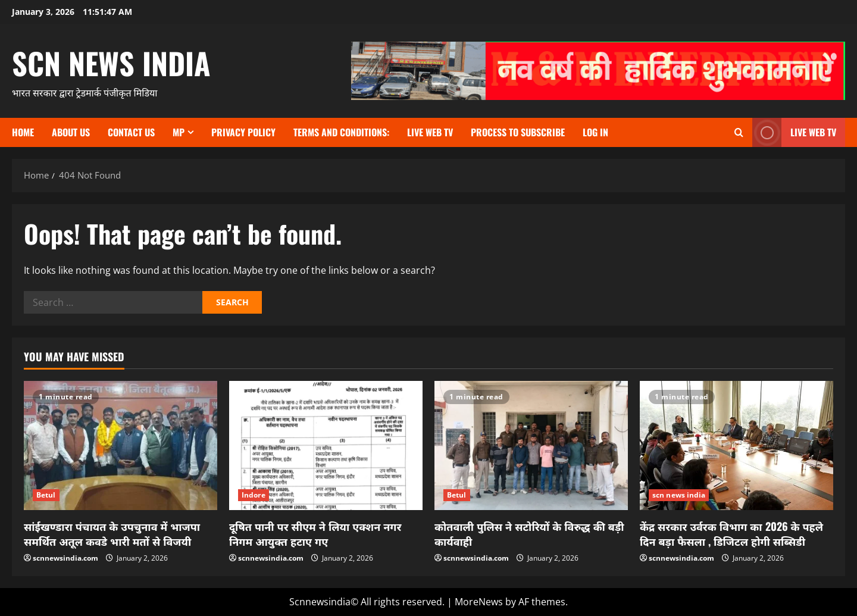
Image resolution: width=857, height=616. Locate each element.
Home (23, 132)
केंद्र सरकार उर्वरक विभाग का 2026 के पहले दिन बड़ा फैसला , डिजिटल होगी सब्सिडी (731, 534)
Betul (46, 495)
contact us (131, 132)
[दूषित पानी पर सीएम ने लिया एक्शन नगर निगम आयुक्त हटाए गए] (326, 445)
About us (71, 132)
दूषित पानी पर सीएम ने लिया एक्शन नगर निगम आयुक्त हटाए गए (315, 534)
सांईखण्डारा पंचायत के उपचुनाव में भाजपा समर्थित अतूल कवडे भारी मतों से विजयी (112, 534)
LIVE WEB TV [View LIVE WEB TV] (794, 132)
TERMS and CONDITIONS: (341, 132)
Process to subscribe (518, 132)
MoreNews (479, 602)
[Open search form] (739, 132)
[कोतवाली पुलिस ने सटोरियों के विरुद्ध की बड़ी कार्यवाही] (531, 445)
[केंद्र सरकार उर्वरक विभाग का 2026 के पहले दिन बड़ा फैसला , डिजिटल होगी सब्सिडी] (736, 445)
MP (179, 132)
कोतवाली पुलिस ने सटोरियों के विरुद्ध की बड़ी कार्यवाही (529, 534)
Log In (595, 132)
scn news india (111, 62)
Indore (254, 495)
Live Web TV (430, 132)
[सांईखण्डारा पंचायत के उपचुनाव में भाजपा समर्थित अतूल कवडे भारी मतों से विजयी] (121, 445)
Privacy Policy (243, 132)
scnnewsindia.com (65, 558)
